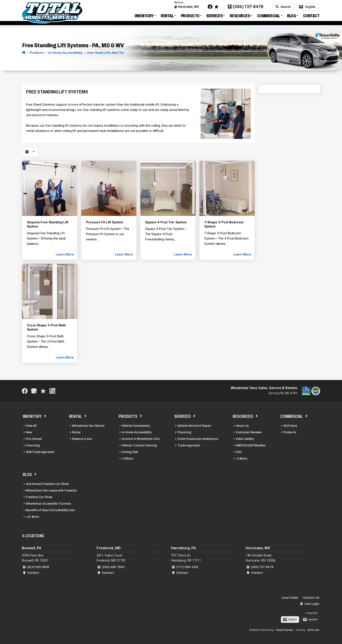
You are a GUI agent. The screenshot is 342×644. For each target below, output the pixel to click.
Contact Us (311, 598)
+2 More (242, 458)
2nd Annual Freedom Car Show (47, 484)
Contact (311, 16)
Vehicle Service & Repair (194, 426)
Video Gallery (245, 439)
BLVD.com (313, 630)
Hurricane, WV (188, 7)
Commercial (269, 16)
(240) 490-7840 (113, 567)
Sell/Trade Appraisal (40, 452)
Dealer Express (285, 630)
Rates (76, 432)
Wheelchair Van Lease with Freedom (51, 490)
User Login (310, 604)
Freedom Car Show (39, 497)
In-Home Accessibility (137, 432)
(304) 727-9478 (245, 7)
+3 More (127, 458)
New (29, 432)
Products (190, 16)
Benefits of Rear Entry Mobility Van (50, 510)
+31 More (32, 517)
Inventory (144, 16)
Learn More (65, 254)
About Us (242, 426)
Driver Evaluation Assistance (198, 439)
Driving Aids (130, 452)
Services (214, 16)
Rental (167, 16)
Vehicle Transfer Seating (139, 445)
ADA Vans (290, 426)
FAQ (239, 452)
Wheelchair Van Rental (88, 426)
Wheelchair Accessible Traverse (48, 504)
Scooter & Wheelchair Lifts (141, 439)
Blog (291, 16)
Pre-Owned (34, 439)
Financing (33, 445)
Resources (240, 16)
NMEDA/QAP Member (251, 445)
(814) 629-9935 (38, 567)
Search (283, 7)
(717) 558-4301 (187, 567)
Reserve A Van (82, 439)
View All (31, 426)
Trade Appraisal (189, 445)
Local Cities (290, 598)
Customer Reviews (249, 432)
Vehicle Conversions (136, 426)
